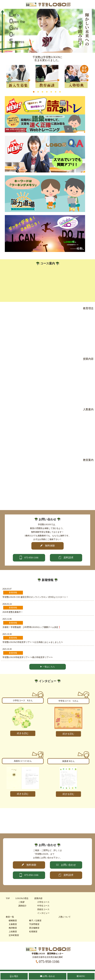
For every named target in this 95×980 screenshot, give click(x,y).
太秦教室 (13, 924)
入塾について (65, 917)
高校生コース (43, 909)
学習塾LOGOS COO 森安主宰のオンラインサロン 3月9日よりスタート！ (35, 597)
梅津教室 (13, 928)
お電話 (14, 976)
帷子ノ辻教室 (35, 921)
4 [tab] (47, 92)
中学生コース (43, 906)
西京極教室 (34, 928)
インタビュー (43, 913)
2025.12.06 (7, 619)
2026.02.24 (7, 604)
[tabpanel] (18, 77)
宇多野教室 (34, 924)
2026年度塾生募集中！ (13, 612)
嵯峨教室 (13, 921)
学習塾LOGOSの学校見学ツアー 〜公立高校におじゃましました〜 (33, 642)
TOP (8, 898)
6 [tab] (56, 92)
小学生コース (43, 902)
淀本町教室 (14, 935)
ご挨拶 (21, 902)
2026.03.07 (7, 589)
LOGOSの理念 (22, 898)
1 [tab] (34, 92)
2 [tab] (38, 92)
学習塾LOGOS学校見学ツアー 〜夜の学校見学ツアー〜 (28, 657)
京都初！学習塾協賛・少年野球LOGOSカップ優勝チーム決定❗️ (32, 627)
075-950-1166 (48, 962)
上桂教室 (13, 932)
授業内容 (38, 898)
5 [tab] (51, 92)
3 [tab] (42, 92)
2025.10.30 (7, 634)
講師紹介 (22, 906)
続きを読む (23, 733)
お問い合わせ (48, 976)
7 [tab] (60, 92)
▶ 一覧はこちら (48, 667)
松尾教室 (33, 932)
